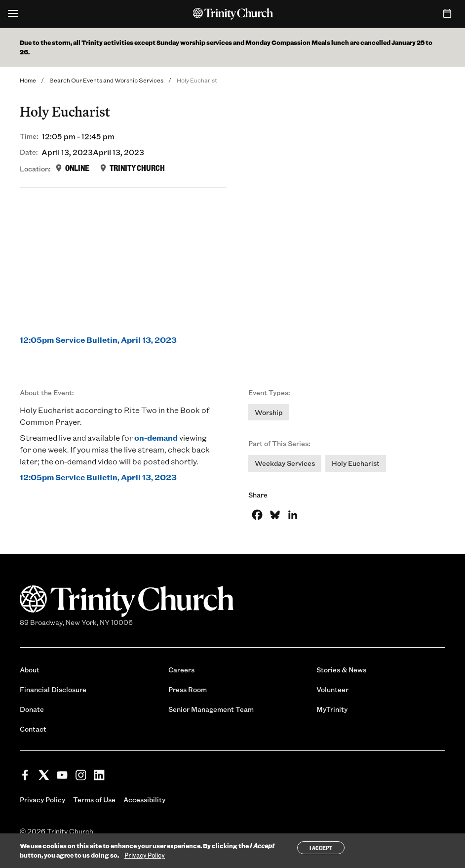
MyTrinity (332, 709)
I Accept (321, 848)
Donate (32, 709)
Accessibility (144, 800)
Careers (181, 670)
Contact (33, 729)
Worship (269, 412)
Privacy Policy (42, 800)
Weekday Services (285, 463)
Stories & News (341, 670)
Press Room (188, 689)
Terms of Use (94, 800)
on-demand (156, 437)
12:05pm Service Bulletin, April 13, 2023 (98, 340)
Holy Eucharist (356, 463)
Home (28, 80)
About (30, 670)
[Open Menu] (13, 14)
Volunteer (332, 689)
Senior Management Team (211, 709)
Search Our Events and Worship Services (106, 80)
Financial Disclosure (53, 689)
